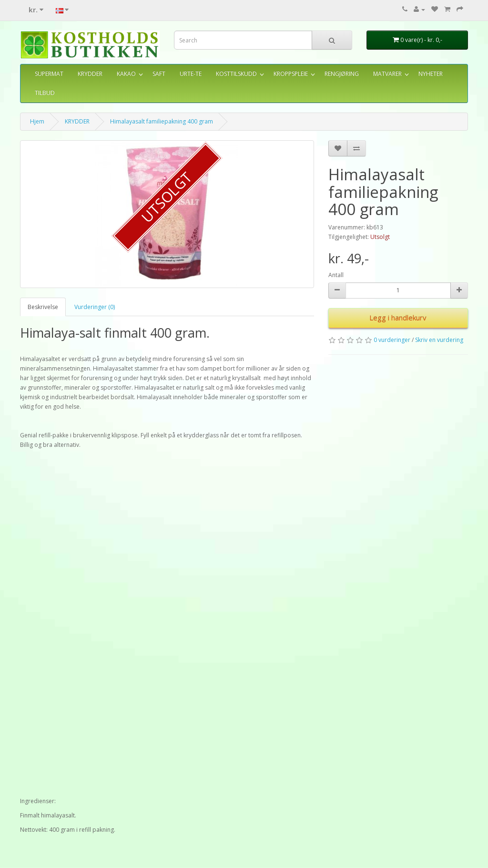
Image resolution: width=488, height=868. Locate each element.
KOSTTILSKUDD (236, 74)
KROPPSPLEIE (291, 74)
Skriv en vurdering (439, 340)
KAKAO (126, 74)
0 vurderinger (392, 340)
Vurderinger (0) (95, 307)
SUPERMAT (49, 74)
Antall (336, 275)
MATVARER (387, 74)
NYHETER (431, 74)
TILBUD (45, 93)
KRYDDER (90, 74)
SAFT (159, 74)
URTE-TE (191, 74)
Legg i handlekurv (398, 318)
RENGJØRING (342, 74)
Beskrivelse (43, 307)
